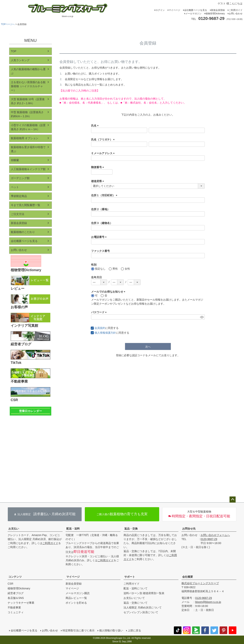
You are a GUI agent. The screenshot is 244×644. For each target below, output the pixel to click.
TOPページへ (8, 24)
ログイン (160, 10)
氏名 (96, 126)
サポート (130, 577)
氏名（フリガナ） (104, 140)
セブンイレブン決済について (141, 612)
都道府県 (98, 181)
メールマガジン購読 (78, 593)
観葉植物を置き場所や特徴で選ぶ (28, 149)
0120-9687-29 (209, 539)
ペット (15, 187)
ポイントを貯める (76, 603)
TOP (14, 51)
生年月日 (96, 277)
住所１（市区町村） (105, 195)
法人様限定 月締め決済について (143, 608)
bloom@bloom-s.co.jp (208, 602)
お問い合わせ (236, 14)
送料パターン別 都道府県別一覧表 (144, 593)
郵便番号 (98, 167)
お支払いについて (134, 598)
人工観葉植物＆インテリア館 (28, 169)
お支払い (14, 529)
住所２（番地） (100, 209)
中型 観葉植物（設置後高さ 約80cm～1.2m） (27, 114)
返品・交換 (131, 529)
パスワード (100, 312)
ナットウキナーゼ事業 (21, 603)
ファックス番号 (100, 251)
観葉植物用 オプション (25, 138)
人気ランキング (20, 60)
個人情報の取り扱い (111, 630)
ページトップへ (233, 500)
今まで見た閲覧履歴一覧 (26, 205)
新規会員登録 (218, 10)
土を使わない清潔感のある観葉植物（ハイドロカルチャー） (28, 86)
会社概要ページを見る (196, 10)
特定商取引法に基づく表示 (79, 630)
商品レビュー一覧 (76, 598)
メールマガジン (193, 14)
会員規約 (100, 328)
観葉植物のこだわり (23, 232)
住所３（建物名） (102, 223)
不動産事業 (14, 608)
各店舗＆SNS (16, 598)
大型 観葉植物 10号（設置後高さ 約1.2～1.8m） (28, 101)
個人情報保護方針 (105, 333)
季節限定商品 (19, 196)
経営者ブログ (16, 593)
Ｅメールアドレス (104, 153)
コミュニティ (16, 612)
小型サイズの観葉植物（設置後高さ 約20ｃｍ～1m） (28, 127)
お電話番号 (100, 237)
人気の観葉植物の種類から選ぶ (28, 71)
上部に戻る (134, 630)
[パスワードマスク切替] (202, 317)
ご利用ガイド (236, 10)
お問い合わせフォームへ (215, 535)
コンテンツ (15, 577)
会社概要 (188, 577)
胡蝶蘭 (15, 160)
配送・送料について (136, 588)
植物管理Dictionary (215, 14)
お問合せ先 (189, 529)
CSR (10, 584)
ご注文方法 (18, 214)
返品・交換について (136, 603)
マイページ (174, 10)
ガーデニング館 (20, 178)
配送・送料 (73, 529)
